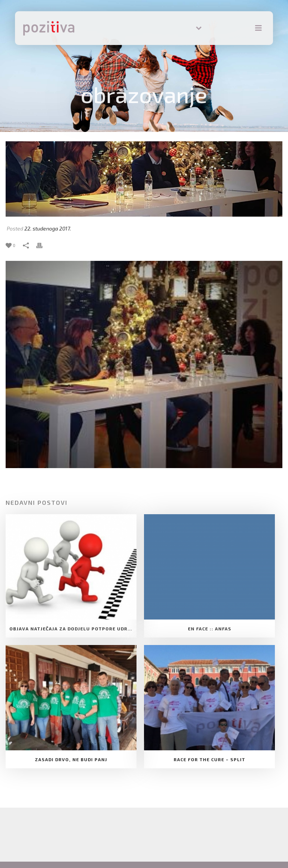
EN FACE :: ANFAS (210, 629)
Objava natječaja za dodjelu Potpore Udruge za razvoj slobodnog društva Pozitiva (73, 629)
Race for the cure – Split (209, 759)
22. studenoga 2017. (48, 228)
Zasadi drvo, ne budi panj (71, 759)
